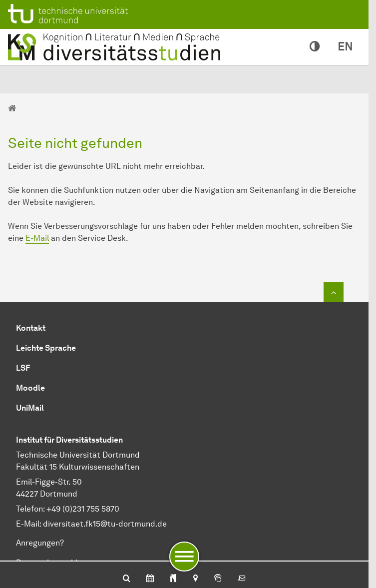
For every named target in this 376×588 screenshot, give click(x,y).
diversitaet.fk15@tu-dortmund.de (105, 524)
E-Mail (37, 238)
